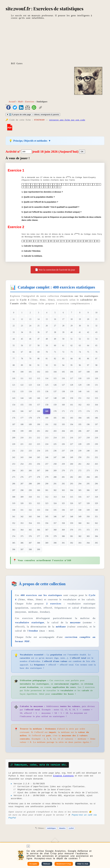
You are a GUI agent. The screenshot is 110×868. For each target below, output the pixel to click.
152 (88, 398)
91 (38, 365)
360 (80, 523)
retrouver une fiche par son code (67, 120)
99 (14, 372)
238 (72, 451)
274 (96, 470)
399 (39, 549)
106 (72, 372)
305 (80, 490)
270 (63, 470)
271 (72, 470)
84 (71, 359)
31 (88, 326)
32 (96, 326)
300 (39, 490)
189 (30, 424)
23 (22, 326)
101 (30, 372)
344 (39, 517)
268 (47, 470)
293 (72, 484)
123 (30, 385)
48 (47, 339)
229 (88, 444)
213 (47, 438)
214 (55, 438)
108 (88, 372)
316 (80, 497)
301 (47, 490)
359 (72, 523)
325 (63, 503)
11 (14, 319)
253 (14, 464)
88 (14, 365)
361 (88, 523)
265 (22, 470)
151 (80, 398)
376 (30, 536)
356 (47, 523)
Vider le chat (83, 864)
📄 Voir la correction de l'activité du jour (55, 270)
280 (55, 477)
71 (55, 352)
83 (63, 359)
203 (55, 431)
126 (55, 385)
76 (96, 352)
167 (30, 411)
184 (80, 418)
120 (96, 378)
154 (14, 405)
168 (39, 411)
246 (47, 457)
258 (55, 464)
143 (14, 398)
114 (47, 378)
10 (96, 313)
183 (72, 418)
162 (80, 405)
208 (96, 431)
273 (88, 470)
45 (22, 339)
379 (55, 536)
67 (22, 352)
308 (14, 497)
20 (88, 319)
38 (55, 332)
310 (30, 497)
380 (63, 536)
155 (22, 405)
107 (80, 372)
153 (96, 398)
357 (55, 523)
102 (39, 372)
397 (22, 549)
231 (14, 451)
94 (63, 365)
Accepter (33, 864)
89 (22, 365)
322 (39, 503)
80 (38, 359)
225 (55, 444)
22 (14, 326)
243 (22, 457)
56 (22, 345)
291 (55, 484)
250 (80, 457)
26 (47, 326)
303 (63, 490)
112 (30, 378)
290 (47, 484)
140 (80, 391)
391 (63, 543)
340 (96, 510)
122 (22, 385)
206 (80, 431)
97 (88, 365)
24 (30, 326)
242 (14, 457)
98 (96, 365)
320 (22, 503)
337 (72, 510)
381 (72, 536)
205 (72, 431)
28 (63, 326)
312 (47, 497)
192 (55, 424)
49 (55, 339)
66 (14, 352)
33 (14, 332)
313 (55, 497)
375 (22, 536)
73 (71, 352)
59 (47, 345)
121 (14, 385)
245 (39, 457)
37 (47, 332)
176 (14, 418)
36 (38, 332)
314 (63, 497)
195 (80, 424)
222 (30, 444)
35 (30, 332)
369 (63, 530)
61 (63, 345)
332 (30, 510)
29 (71, 326)
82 (55, 359)
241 (96, 451)
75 (88, 352)
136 (47, 391)
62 (71, 345)
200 (30, 431)
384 (96, 536)
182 (63, 418)
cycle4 (71, 828)
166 (22, 411)
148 (55, 398)
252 (96, 457)
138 (63, 391)
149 (63, 398)
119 (88, 378)
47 (38, 339)
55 (14, 345)
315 (72, 497)
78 (22, 359)
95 (71, 365)
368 (55, 530)
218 (88, 438)
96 (80, 365)
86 (88, 359)
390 (55, 543)
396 (14, 549)
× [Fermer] (28, 846)
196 (88, 424)
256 (39, 464)
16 (55, 319)
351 (96, 517)
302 (55, 490)
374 (14, 536)
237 (63, 451)
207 (88, 431)
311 (38, 497)
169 (47, 411)
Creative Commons (63, 776)
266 (30, 470)
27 (55, 326)
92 (47, 365)
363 (14, 530)
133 (22, 391)
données (62, 828)
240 (88, 451)
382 (80, 536)
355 (39, 523)
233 (30, 451)
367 (47, 530)
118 (80, 378)
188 (22, 424)
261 (80, 464)
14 (38, 319)
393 (80, 543)
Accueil (12, 102)
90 (30, 365)
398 (30, 549)
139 (72, 391)
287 (22, 484)
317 (88, 497)
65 (96, 345)
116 (63, 378)
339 (88, 510)
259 (63, 464)
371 (80, 530)
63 (80, 345)
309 (22, 497)
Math (20, 102)
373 (96, 530)
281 (63, 477)
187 (14, 424)
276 (22, 477)
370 (72, 530)
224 (47, 444)
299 (30, 490)
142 (96, 391)
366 (39, 530)
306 (88, 490)
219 (96, 438)
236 (55, 451)
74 (80, 352)
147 (47, 398)
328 (88, 503)
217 (80, 438)
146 (39, 398)
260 (72, 464)
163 (88, 405)
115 (55, 378)
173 (80, 411)
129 (80, 385)
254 (22, 464)
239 (80, 451)
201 (39, 431)
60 (55, 345)
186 (96, 418)
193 (63, 424)
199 (22, 431)
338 (80, 510)
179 (39, 418)
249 (72, 457)
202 (47, 431)
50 (63, 339)
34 (22, 332)
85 (80, 359)
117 (72, 378)
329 (96, 503)
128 (72, 385)
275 (14, 477)
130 (88, 385)
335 (55, 510)
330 (14, 510)
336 (63, 510)
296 (96, 484)
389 (47, 543)
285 (96, 477)
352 (14, 523)
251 (88, 457)
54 (96, 339)
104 (55, 372)
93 (55, 365)
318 (96, 497)
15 (47, 319)
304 (72, 490)
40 (71, 332)
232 (22, 451)
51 (71, 339)
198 (14, 431)
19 (80, 319)
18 (71, 319)
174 (88, 411)
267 (39, 470)
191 (47, 424)
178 (30, 418)
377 (39, 536)
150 (72, 398)
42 (88, 332)
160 (63, 405)
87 (96, 359)
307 (96, 490)
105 (63, 372)
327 (80, 503)
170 (55, 411)
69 (38, 352)
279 (47, 477)
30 (80, 326)
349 (80, 517)
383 (88, 536)
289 (39, 484)
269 (55, 470)
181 (55, 418)
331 (22, 510)
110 (14, 378)
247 (55, 457)
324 (55, 503)
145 (30, 398)
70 (47, 352)
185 (88, 418)
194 (72, 424)
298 (22, 490)
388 (39, 543)
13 (30, 319)
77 (14, 359)
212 (39, 438)
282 (72, 477)
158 (47, 405)
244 (30, 457)
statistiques (51, 828)
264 (14, 470)
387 (30, 543)
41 (80, 332)
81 (47, 359)
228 (80, 444)
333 (39, 510)
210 (22, 438)
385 (14, 543)
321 (30, 503)
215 (63, 438)
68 (30, 352)
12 (22, 319)
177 (22, 418)
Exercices (30, 102)
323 (47, 503)
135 (39, 391)
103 (47, 372)
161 (72, 405)
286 (14, 484)
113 (38, 378)
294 (80, 484)
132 (14, 391)
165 (14, 411)
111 (22, 378)
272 (80, 470)
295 (88, 484)
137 (55, 391)
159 (55, 405)
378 (47, 536)
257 (47, 464)
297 (14, 490)
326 (72, 503)
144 (22, 398)
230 (96, 444)
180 (47, 418)
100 (22, 372)
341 (14, 517)
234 (39, 451)
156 (30, 405)
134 (30, 391)
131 (96, 385)
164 (96, 405)
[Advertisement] (55, 41)
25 (38, 326)
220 (14, 444)
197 (96, 424)
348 (72, 517)
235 (47, 451)
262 (88, 464)
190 (39, 424)
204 (63, 431)
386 (22, 543)
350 (88, 517)
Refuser (47, 864)
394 (88, 543)
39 (63, 332)
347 (63, 517)
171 (63, 411)
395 (96, 543)
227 (72, 444)
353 (22, 523)
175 (96, 411)
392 (72, 543)
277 (30, 477)
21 (96, 319)
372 (88, 530)
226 (63, 444)
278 (39, 477)
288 (30, 484)
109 (96, 372)
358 (63, 523)
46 (30, 339)
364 (22, 530)
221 (22, 444)
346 (55, 517)
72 (63, 352)
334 (47, 510)
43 (96, 332)
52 (80, 339)
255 (30, 464)
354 (30, 523)
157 (39, 405)
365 (30, 530)
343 (30, 517)
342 (22, 517)
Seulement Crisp (64, 864)
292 (63, 484)
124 (39, 385)
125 (47, 385)
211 (30, 438)
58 (38, 345)
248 (63, 457)
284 (88, 477)
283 (80, 477)
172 (72, 411)
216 (72, 438)
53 (88, 339)
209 (14, 438)
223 (39, 444)
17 (63, 319)
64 (88, 345)
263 (96, 464)
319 (14, 503)
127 (63, 385)
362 (96, 523)
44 (14, 339)
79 (30, 359)
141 (88, 391)
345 (47, 517)
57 (30, 345)
